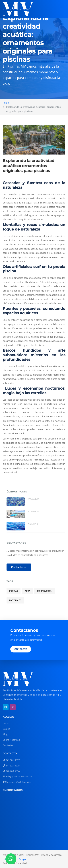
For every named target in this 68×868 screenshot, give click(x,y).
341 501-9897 (11, 760)
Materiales (15, 600)
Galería (6, 729)
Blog (5, 734)
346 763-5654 (11, 771)
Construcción (45, 591)
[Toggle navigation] (62, 9)
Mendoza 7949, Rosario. (17, 782)
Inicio (6, 103)
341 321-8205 (11, 766)
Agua (27, 591)
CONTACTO (21, 649)
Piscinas (14, 591)
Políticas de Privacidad (15, 863)
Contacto (19, 567)
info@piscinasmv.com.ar (17, 776)
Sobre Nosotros (11, 740)
